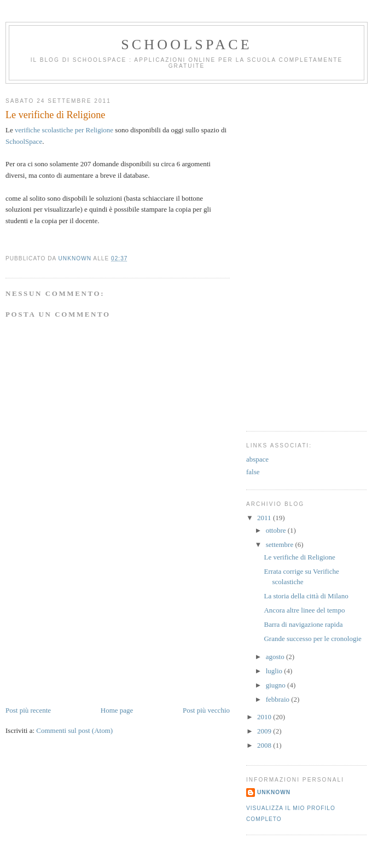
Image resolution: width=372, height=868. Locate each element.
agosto (276, 657)
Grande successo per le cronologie (312, 639)
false (253, 472)
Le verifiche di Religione (299, 557)
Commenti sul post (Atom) (74, 730)
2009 (265, 731)
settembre (281, 544)
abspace (257, 459)
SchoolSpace (187, 45)
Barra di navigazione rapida (303, 624)
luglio (275, 671)
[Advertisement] (88, 628)
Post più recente (28, 710)
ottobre (277, 530)
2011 (265, 518)
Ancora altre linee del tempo (304, 610)
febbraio (279, 699)
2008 (265, 745)
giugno (277, 685)
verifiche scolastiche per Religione (64, 130)
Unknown (274, 792)
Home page (117, 710)
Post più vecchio (206, 710)
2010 (265, 717)
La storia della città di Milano (306, 596)
